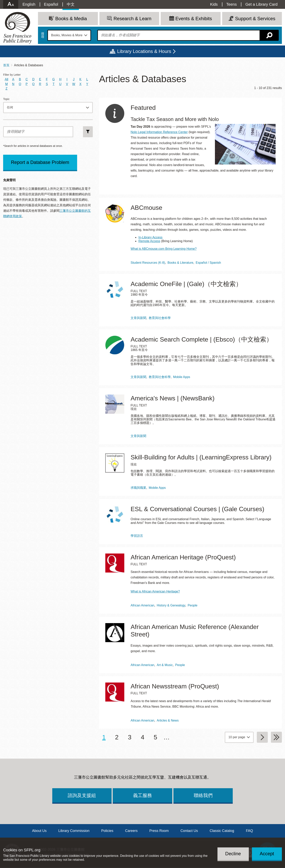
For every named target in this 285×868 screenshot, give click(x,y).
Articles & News (168, 720)
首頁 (6, 65)
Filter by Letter (12, 75)
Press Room (159, 831)
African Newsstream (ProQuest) (175, 686)
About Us (39, 831)
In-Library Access (150, 237)
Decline (233, 854)
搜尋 (43, 35)
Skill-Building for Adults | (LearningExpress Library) (201, 457)
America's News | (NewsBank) (173, 398)
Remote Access (149, 241)
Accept (267, 854)
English (29, 4)
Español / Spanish (208, 263)
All (6, 79)
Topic (6, 99)
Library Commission (74, 831)
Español (51, 4)
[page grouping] (239, 737)
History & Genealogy (171, 605)
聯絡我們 (203, 795)
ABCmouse (146, 208)
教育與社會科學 (160, 318)
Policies (107, 831)
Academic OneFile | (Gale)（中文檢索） (186, 284)
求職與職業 (138, 488)
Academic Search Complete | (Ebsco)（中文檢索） (202, 339)
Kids (214, 4)
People (193, 605)
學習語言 (137, 536)
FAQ (249, 831)
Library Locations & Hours (144, 51)
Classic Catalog (222, 831)
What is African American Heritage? (155, 591)
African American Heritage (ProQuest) (183, 557)
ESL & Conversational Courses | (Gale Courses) (197, 509)
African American (142, 605)
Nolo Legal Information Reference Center (159, 132)
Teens (231, 4)
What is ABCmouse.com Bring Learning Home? (164, 249)
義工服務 (142, 795)
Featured (143, 108)
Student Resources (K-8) (148, 263)
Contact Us (189, 831)
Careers (131, 831)
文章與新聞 (138, 318)
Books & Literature (180, 263)
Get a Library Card (261, 4)
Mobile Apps (182, 377)
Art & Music (165, 665)
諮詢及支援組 (82, 795)
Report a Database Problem (40, 162)
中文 (71, 4)
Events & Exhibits (194, 19)
